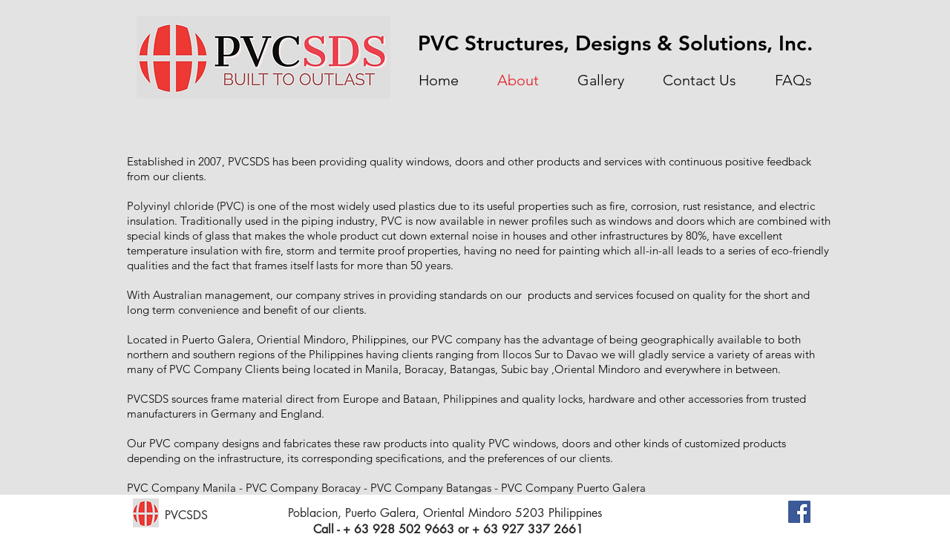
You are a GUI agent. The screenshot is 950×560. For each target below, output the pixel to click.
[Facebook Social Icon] (799, 512)
